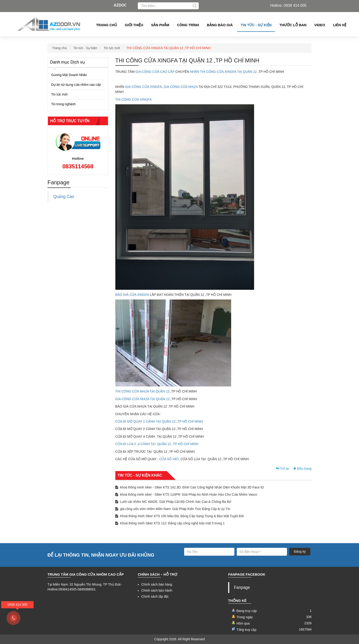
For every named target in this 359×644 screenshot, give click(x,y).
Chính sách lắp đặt (155, 596)
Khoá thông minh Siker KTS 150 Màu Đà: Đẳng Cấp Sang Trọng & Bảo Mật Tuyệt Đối (180, 516)
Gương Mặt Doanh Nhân (69, 75)
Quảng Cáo (64, 197)
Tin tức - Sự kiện (256, 25)
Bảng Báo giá (220, 25)
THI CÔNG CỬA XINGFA (134, 99)
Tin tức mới (112, 48)
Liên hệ (340, 25)
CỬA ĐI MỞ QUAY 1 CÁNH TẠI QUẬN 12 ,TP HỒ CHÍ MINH (159, 421)
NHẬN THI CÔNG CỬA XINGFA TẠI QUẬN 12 (223, 72)
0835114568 (78, 166)
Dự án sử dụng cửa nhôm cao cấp (76, 85)
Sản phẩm (160, 25)
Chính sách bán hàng (157, 584)
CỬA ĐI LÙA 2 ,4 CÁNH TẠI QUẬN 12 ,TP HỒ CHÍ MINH (157, 444)
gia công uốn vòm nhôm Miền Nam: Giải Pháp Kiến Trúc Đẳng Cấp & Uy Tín (173, 509)
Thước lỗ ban (293, 25)
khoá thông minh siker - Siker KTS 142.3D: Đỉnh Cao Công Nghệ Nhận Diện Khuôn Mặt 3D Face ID (190, 487)
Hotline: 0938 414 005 (288, 5)
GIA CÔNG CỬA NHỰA (181, 87)
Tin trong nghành (63, 104)
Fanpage (242, 587)
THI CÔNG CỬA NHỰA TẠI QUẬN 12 (142, 391)
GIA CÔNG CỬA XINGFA (143, 87)
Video (320, 25)
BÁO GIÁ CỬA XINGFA (133, 295)
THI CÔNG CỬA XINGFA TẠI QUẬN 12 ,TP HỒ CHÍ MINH (168, 48)
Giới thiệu (134, 25)
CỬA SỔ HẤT (168, 459)
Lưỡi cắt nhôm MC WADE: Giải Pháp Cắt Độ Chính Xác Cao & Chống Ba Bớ (173, 502)
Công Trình (188, 25)
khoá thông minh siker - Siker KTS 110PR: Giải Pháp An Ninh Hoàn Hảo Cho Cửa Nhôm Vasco (186, 494)
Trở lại (282, 469)
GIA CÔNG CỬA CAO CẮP (155, 72)
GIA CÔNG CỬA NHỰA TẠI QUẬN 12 (143, 399)
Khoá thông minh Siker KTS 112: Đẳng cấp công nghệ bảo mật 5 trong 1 (170, 523)
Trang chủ (107, 25)
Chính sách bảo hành (157, 590)
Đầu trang (302, 469)
